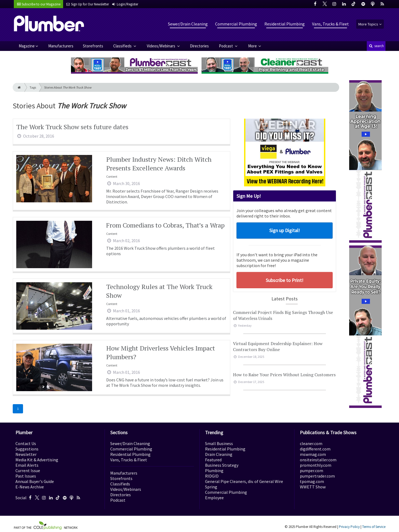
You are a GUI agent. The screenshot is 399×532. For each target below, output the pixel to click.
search (376, 46)
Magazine (27, 46)
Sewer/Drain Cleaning (188, 24)
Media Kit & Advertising (37, 460)
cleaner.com (311, 443)
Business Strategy (222, 465)
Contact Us (26, 443)
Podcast (226, 46)
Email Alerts (27, 465)
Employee (214, 498)
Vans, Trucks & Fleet (330, 24)
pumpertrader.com (317, 476)
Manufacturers (61, 46)
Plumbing (214, 471)
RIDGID (212, 476)
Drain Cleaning (219, 454)
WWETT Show (313, 487)
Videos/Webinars (161, 46)
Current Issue (28, 471)
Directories (199, 46)
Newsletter (26, 454)
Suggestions (27, 449)
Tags (33, 87)
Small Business (219, 443)
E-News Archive (30, 487)
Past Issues (26, 476)
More (253, 46)
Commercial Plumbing (236, 24)
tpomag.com (312, 481)
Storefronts (93, 46)
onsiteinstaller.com (318, 460)
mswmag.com (313, 454)
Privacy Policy (349, 527)
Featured (213, 460)
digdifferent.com (315, 449)
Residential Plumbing (285, 24)
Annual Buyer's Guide (35, 481)
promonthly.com (316, 465)
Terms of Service (374, 527)
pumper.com (312, 471)
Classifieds (123, 46)
